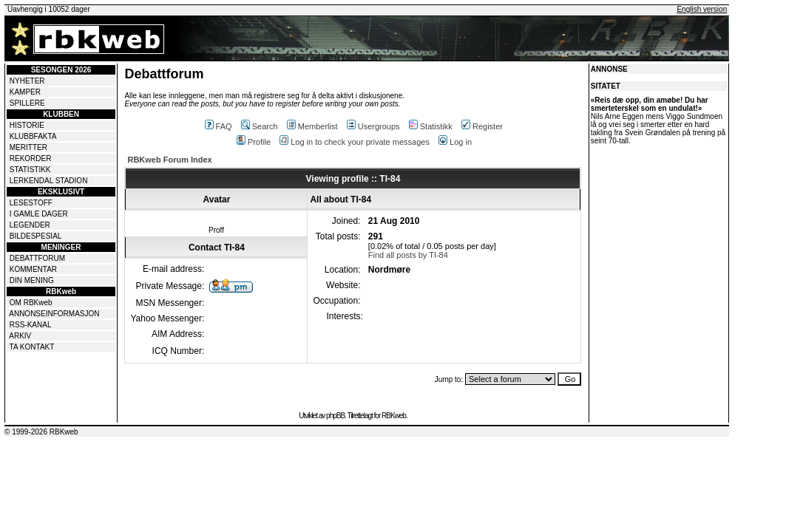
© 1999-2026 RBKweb (41, 432)
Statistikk (431, 126)
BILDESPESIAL (36, 236)
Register (482, 126)
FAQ (218, 126)
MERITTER (28, 147)
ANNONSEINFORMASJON (54, 314)
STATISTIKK (30, 170)
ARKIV (20, 336)
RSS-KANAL (31, 325)
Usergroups (373, 126)
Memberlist (312, 126)
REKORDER (31, 158)
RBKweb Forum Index (169, 160)
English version (702, 9)
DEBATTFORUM (37, 258)
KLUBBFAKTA (33, 136)
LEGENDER (30, 225)
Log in (455, 142)
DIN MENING (32, 280)
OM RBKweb (31, 303)
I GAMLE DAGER (39, 214)
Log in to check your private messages (355, 142)
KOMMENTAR (33, 269)
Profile (254, 142)
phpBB (335, 416)
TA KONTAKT (32, 347)
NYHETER (27, 81)
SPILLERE (27, 103)
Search (260, 126)
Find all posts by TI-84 (408, 255)
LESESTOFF (31, 203)
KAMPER (25, 92)
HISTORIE (27, 125)
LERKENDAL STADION (49, 181)
